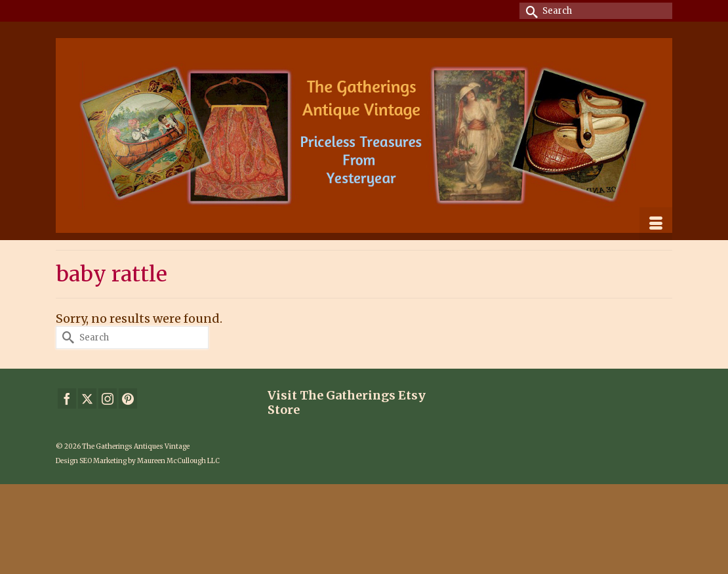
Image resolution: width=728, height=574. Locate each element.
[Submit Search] (529, 11)
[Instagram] (108, 399)
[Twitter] (87, 399)
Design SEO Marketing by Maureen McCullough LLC (138, 461)
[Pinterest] (128, 399)
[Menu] (656, 224)
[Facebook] (67, 399)
